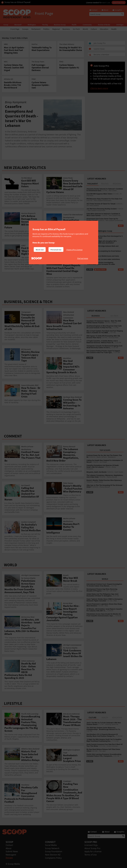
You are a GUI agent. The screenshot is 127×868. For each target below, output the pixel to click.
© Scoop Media (13, 864)
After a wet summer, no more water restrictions (103, 259)
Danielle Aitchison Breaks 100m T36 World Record (13, 85)
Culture (94, 29)
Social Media (51, 845)
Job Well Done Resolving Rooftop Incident (102, 209)
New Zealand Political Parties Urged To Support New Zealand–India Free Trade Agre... (103, 352)
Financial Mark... (114, 338)
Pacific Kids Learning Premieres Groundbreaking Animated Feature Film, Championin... (104, 755)
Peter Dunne (99, 482)
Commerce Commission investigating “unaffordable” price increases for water (101, 263)
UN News (113, 591)
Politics (46, 29)
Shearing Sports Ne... (112, 724)
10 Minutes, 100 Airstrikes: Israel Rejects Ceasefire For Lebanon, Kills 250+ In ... (104, 610)
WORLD (10, 565)
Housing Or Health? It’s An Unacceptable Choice (71, 49)
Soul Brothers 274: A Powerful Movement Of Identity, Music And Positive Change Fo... (102, 735)
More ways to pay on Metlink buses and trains (103, 256)
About (9, 848)
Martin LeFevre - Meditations (106, 457)
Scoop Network (52, 848)
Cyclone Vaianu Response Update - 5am (41, 85)
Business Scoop (60, 25)
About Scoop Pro (92, 848)
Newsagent (11, 855)
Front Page (15, 29)
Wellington (32, 25)
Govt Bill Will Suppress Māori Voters (99, 194)
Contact (9, 845)
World (85, 29)
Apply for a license (93, 851)
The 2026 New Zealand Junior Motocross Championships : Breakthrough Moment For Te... (104, 729)
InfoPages (120, 25)
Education (104, 29)
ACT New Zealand (93, 206)
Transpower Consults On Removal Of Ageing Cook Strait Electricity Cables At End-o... (104, 347)
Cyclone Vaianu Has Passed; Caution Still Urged (14, 68)
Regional (56, 29)
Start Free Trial (119, 2)
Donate (9, 858)
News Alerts (100, 270)
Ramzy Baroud (112, 477)
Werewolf (18, 25)
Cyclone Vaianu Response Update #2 (69, 66)
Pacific (74, 25)
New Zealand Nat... (115, 216)
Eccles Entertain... (113, 746)
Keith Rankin (119, 472)
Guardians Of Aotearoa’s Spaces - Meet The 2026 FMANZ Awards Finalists (104, 322)
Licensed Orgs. (91, 845)
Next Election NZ (53, 855)
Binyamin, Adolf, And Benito (97, 472)
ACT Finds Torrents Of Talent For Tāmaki (101, 204)
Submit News (12, 851)
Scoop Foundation (54, 851)
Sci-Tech (76, 29)
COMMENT (13, 436)
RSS (90, 226)
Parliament (36, 29)
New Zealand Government (103, 201)
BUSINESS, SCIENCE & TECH (28, 302)
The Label (102, 751)
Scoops (25, 29)
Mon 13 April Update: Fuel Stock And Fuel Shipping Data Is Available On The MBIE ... (105, 332)
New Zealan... (113, 191)
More (121, 226)
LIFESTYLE (13, 703)
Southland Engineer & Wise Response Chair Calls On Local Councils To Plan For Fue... (104, 327)
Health (114, 29)
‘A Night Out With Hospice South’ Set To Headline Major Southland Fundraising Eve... (104, 740)
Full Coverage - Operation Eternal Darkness (40, 68)
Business (66, 29)
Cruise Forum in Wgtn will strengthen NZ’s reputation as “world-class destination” (102, 242)
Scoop (6, 25)
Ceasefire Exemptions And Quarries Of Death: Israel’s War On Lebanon (103, 466)
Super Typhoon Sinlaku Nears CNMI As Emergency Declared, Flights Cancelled (105, 600)
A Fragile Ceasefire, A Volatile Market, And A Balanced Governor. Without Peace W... (102, 342)
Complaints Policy (53, 858)
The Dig (45, 25)
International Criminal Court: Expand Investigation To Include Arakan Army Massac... (104, 585)
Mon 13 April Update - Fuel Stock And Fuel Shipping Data (15, 50)
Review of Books (104, 25)
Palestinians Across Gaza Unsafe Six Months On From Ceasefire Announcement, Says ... (104, 615)
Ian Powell (103, 462)
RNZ (115, 601)
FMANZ (114, 323)
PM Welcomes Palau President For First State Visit (104, 199)
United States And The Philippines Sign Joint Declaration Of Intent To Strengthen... (102, 595)
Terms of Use (91, 855)
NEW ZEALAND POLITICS (25, 168)
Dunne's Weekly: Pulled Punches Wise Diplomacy (104, 480)
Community (87, 25)
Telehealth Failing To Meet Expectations (42, 49)
